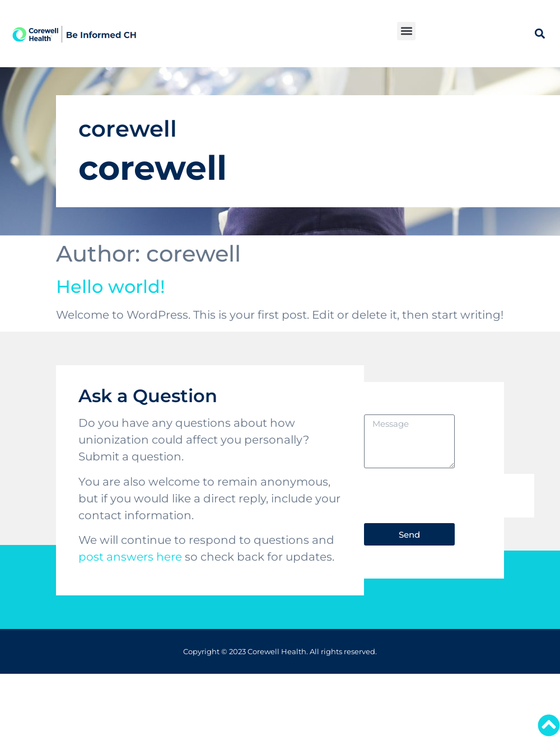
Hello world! (111, 286)
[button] (406, 31)
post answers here (130, 557)
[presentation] (449, 496)
